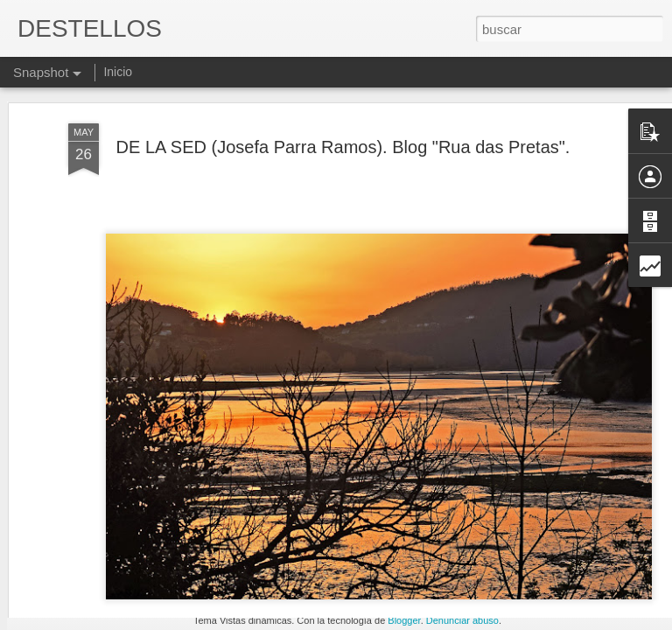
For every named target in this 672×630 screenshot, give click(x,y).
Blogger (404, 620)
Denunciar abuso (462, 620)
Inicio (118, 72)
